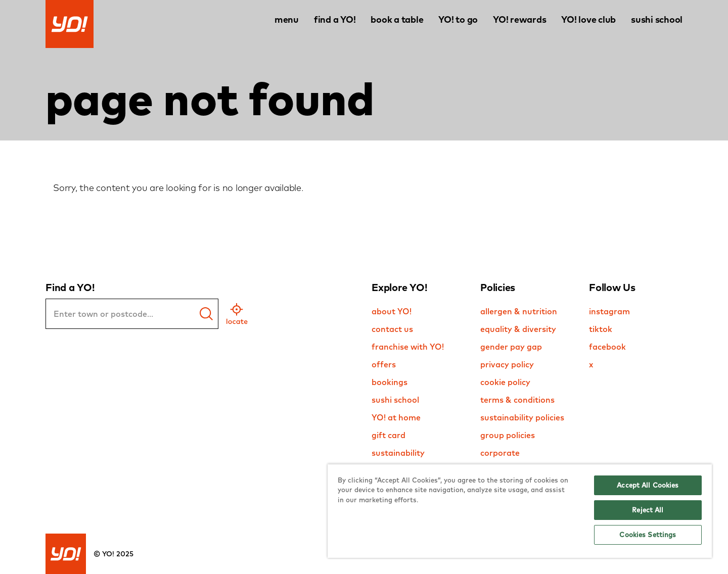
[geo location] (237, 314)
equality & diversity (518, 329)
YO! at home (396, 417)
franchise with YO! (408, 347)
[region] (520, 511)
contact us (392, 329)
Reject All (648, 510)
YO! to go (458, 19)
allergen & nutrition (519, 311)
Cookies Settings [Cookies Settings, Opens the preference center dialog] (648, 535)
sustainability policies (522, 417)
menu (287, 19)
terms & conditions (517, 400)
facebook (607, 347)
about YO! (392, 311)
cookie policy (505, 382)
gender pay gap (511, 347)
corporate (500, 453)
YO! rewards (519, 19)
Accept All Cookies (648, 485)
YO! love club (588, 19)
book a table (397, 19)
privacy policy (507, 364)
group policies (508, 435)
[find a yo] (206, 314)
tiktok (601, 329)
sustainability (398, 453)
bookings (390, 382)
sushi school (657, 19)
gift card (389, 435)
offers (384, 364)
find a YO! (335, 19)
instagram (609, 311)
